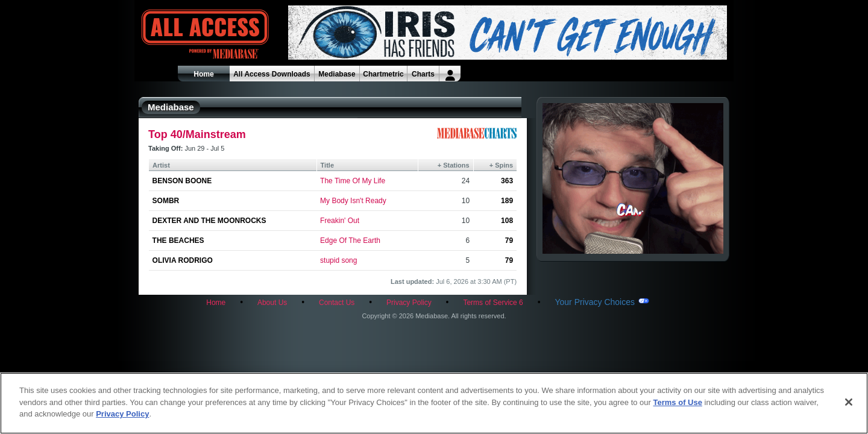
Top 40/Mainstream (197, 134)
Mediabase (337, 74)
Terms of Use (678, 402)
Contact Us (337, 303)
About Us (272, 303)
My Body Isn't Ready (353, 201)
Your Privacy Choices (595, 302)
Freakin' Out (340, 221)
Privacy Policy (409, 303)
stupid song (338, 260)
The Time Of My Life (353, 181)
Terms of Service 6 (493, 303)
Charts (423, 74)
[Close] (849, 402)
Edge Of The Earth (350, 241)
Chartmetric (383, 74)
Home (203, 74)
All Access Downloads (272, 74)
